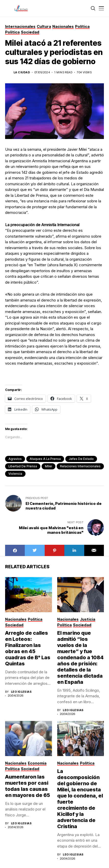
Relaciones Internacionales (80, 466)
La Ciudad (22, 72)
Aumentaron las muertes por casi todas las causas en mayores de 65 (28, 786)
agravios (15, 459)
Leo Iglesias (21, 692)
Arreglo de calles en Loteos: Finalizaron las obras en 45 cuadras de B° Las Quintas (28, 648)
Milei (49, 466)
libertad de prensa (23, 466)
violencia (15, 474)
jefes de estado (81, 459)
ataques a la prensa (45, 459)
